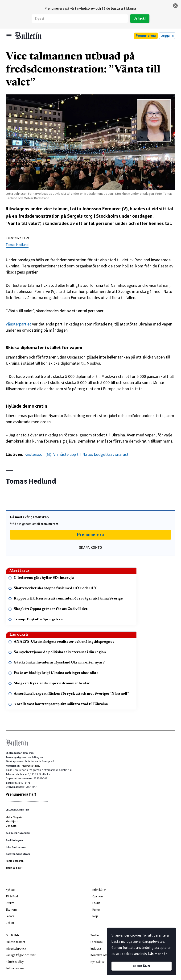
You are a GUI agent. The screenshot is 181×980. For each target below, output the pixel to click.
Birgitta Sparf (14, 868)
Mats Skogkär (14, 817)
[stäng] (175, 6)
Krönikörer (99, 890)
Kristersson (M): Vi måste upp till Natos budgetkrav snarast (76, 454)
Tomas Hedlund (17, 245)
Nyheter (10, 890)
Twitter (95, 935)
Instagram (97, 948)
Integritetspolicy (16, 948)
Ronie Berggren (15, 861)
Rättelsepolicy (15, 962)
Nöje (95, 916)
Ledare (10, 916)
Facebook (97, 942)
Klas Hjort (12, 821)
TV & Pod (12, 896)
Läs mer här (157, 954)
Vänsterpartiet (18, 324)
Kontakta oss (99, 955)
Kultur (96, 910)
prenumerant (49, 524)
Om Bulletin (13, 935)
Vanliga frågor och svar (21, 955)
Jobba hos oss (15, 968)
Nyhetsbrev (97, 962)
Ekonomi (12, 910)
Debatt (10, 923)
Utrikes (10, 903)
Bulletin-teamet (15, 942)
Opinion (98, 896)
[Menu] (9, 36)
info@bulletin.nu (31, 766)
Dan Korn (11, 826)
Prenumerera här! (21, 794)
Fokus (96, 903)
